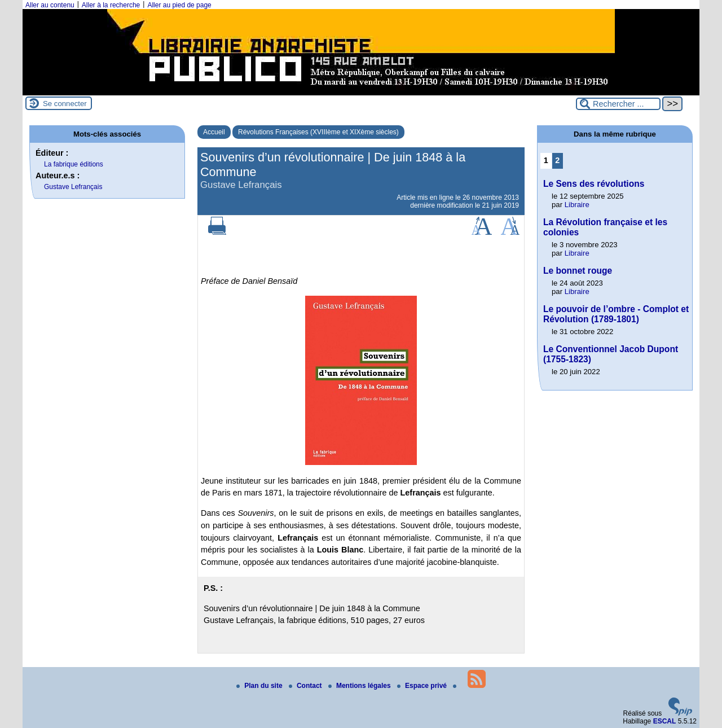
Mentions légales (360, 686)
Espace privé (423, 686)
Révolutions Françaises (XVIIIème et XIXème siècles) (318, 132)
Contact (306, 686)
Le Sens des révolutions (594, 184)
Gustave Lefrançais (73, 187)
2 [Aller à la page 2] (557, 160)
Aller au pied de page (179, 5)
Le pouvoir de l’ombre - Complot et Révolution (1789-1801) (616, 314)
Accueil (214, 132)
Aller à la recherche (111, 5)
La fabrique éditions (74, 164)
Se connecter (65, 104)
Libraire (577, 205)
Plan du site (260, 686)
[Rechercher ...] (618, 104)
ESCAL (665, 721)
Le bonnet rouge (578, 271)
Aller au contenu (50, 5)
